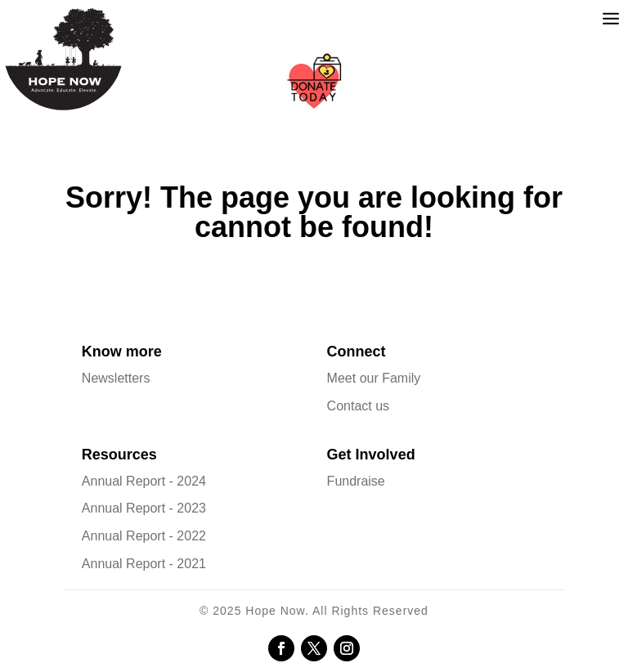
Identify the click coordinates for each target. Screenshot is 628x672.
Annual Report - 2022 (144, 536)
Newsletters (116, 378)
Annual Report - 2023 (144, 508)
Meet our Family (374, 378)
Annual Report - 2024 (144, 481)
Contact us (358, 406)
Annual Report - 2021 (144, 564)
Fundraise (356, 481)
